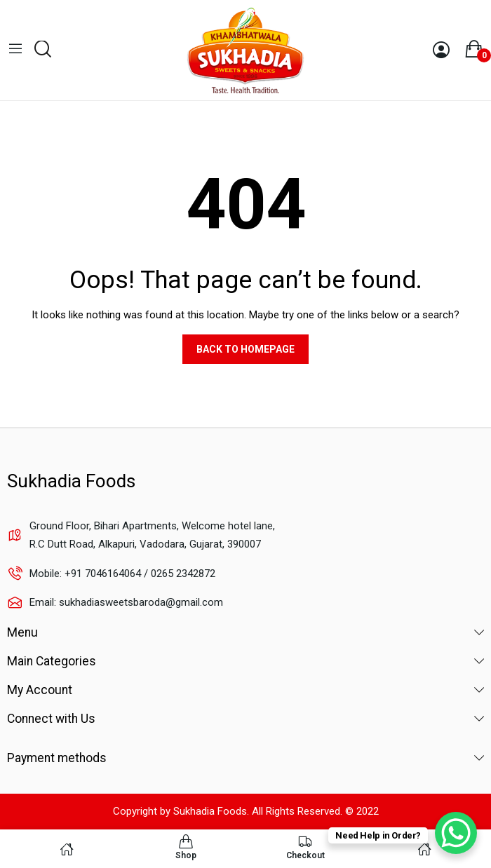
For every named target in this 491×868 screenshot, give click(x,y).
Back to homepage (245, 349)
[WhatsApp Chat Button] (456, 833)
